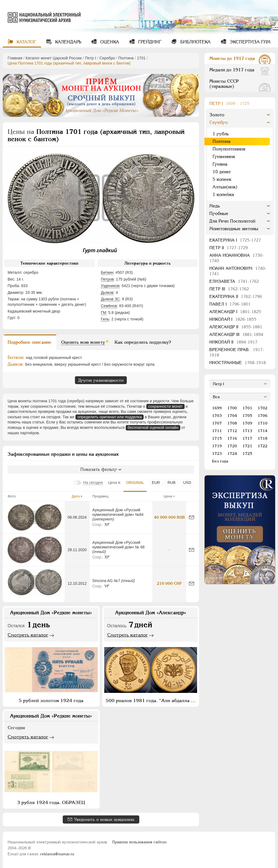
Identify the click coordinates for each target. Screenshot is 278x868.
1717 (247, 438)
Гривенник (224, 157)
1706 (263, 416)
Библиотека (195, 42)
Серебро (107, 58)
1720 (232, 446)
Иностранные (238, 363)
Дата (76, 496)
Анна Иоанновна (237, 258)
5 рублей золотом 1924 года (51, 700)
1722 (263, 446)
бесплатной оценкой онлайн (153, 427)
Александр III (236, 334)
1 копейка (223, 195)
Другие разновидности (101, 380)
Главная (15, 58)
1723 (217, 454)
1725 (247, 454)
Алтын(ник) (225, 187)
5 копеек (222, 179)
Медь (215, 206)
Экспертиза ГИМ (249, 42)
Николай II (233, 342)
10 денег (222, 172)
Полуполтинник (229, 149)
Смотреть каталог (28, 635)
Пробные (219, 213)
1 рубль (221, 134)
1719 (217, 446)
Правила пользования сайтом (139, 842)
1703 (217, 416)
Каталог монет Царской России (54, 58)
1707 (217, 423)
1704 (232, 416)
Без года (220, 461)
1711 (217, 431)
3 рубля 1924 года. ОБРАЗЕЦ (51, 802)
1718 (263, 438)
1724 (232, 454)
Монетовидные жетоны (234, 229)
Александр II (236, 327)
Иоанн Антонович (238, 271)
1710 (263, 423)
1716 (232, 438)
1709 (247, 423)
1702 (263, 408)
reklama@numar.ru (57, 854)
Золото (217, 115)
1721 (247, 446)
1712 (232, 431)
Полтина (126, 58)
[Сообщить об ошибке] (192, 517)
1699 (217, 408)
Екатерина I (235, 240)
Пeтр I (91, 58)
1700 (232, 408)
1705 (247, 416)
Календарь (67, 42)
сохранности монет (165, 406)
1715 (217, 438)
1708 (232, 423)
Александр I (235, 312)
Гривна (220, 164)
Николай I (233, 319)
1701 (141, 58)
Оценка (109, 42)
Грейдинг (149, 42)
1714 (263, 431)
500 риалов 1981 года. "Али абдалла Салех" (151, 700)
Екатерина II (236, 296)
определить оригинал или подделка (110, 417)
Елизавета (234, 281)
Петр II (229, 248)
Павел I (230, 304)
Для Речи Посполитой (232, 221)
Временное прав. (237, 352)
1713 (247, 431)
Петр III (229, 289)
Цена (168, 496)
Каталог (26, 42)
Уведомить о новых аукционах (104, 819)
